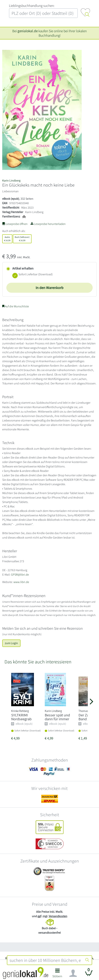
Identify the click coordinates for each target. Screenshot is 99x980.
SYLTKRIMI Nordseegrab (21, 717)
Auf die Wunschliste (16, 306)
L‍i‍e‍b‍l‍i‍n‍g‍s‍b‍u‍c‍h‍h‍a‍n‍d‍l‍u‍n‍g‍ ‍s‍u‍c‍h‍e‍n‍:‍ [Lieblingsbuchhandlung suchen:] (32, 6)
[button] (58, 974)
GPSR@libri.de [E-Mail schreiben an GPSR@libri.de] (20, 575)
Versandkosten (58, 916)
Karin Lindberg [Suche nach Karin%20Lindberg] (11, 181)
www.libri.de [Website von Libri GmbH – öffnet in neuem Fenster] (21, 582)
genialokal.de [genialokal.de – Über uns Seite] (28, 31)
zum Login (11, 643)
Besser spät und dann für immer (57, 717)
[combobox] (45, 960)
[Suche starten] (87, 960)
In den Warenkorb (49, 288)
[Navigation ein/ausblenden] (73, 973)
